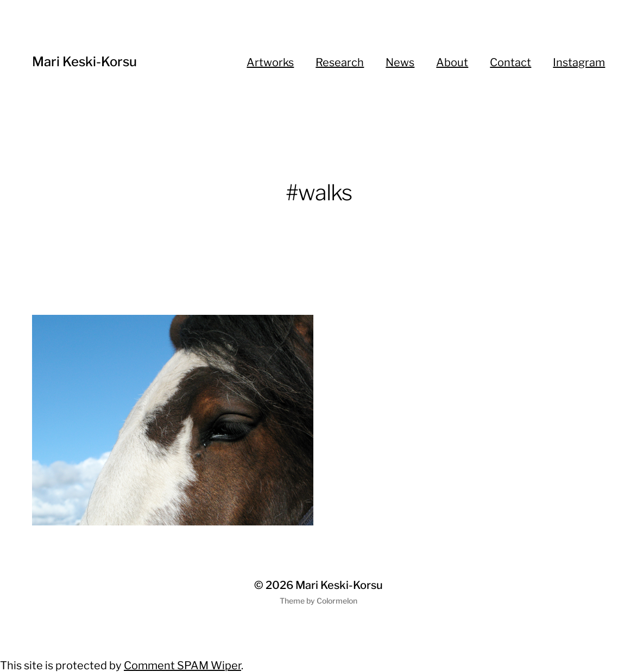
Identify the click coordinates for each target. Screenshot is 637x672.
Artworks (270, 62)
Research (340, 62)
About (452, 62)
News (400, 62)
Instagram (579, 62)
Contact (510, 62)
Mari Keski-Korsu (84, 62)
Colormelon (337, 601)
